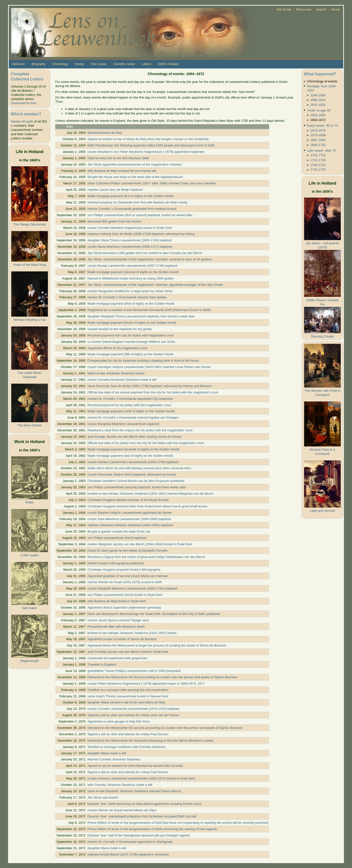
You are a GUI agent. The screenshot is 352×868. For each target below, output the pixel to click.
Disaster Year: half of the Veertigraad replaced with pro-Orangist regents (139, 835)
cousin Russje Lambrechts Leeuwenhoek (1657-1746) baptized (132, 266)
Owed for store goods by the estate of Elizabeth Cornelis (128, 551)
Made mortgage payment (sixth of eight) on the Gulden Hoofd (131, 411)
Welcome (19, 64)
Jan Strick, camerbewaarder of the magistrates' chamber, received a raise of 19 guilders (150, 259)
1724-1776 (318, 170)
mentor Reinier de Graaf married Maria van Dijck (122, 810)
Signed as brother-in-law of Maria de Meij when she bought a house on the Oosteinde (148, 139)
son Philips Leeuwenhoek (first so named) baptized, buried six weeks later (140, 215)
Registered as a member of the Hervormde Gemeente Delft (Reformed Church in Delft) (149, 310)
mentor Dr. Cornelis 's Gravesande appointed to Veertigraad (130, 842)
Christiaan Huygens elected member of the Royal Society (128, 500)
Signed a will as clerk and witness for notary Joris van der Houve (133, 715)
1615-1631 (318, 105)
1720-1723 (318, 165)
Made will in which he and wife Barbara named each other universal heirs (139, 468)
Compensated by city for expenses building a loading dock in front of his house (143, 361)
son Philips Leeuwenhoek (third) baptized (117, 538)
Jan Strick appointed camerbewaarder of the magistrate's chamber (135, 164)
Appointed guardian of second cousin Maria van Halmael (128, 576)
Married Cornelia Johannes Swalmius (114, 759)
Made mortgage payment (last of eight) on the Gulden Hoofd (130, 456)
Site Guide (284, 9)
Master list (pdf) (22, 121)
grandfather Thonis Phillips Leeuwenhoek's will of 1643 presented (134, 671)
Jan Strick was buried (103, 797)
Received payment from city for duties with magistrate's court (131, 335)
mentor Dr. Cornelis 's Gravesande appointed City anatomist (130, 399)
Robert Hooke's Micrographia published (115, 563)
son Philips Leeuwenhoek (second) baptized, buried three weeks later (137, 487)
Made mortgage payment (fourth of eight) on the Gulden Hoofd (132, 323)
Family (79, 64)
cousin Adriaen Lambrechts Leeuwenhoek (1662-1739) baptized (133, 462)
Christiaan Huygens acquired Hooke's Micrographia (124, 570)
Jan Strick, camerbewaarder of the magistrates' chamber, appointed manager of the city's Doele (155, 285)
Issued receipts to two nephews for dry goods (120, 329)
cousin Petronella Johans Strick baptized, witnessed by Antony (132, 474)
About (335, 9)
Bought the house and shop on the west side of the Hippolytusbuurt (135, 177)
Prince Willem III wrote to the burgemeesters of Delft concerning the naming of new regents (152, 829)
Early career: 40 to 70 (322, 126)
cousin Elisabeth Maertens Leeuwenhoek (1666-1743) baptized (132, 588)
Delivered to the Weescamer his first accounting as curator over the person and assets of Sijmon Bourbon (162, 677)
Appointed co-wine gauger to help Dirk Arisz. (119, 721)
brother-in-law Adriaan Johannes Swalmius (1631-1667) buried (132, 633)
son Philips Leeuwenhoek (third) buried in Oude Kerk (125, 595)
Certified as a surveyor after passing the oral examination (128, 690)
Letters (146, 64)
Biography (39, 64)
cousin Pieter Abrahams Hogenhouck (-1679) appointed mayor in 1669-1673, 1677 (146, 684)
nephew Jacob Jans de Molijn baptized (115, 190)
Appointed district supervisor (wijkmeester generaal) (124, 607)
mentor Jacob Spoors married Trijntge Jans (118, 620)
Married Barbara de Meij (105, 133)
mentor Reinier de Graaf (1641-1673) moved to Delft (125, 582)
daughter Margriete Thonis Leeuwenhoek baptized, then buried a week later (141, 316)
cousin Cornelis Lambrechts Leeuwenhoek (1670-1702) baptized (133, 709)
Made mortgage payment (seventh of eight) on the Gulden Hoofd (133, 449)
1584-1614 (318, 100)
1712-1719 (318, 160)
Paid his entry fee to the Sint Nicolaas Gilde (118, 158)
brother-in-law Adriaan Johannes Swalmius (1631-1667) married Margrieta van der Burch (151, 494)
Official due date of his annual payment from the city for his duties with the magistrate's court (153, 392)
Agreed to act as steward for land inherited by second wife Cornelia (135, 766)
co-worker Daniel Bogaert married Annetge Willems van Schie (131, 342)
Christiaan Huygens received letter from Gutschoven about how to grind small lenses (148, 506)
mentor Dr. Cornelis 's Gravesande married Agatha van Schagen (133, 417)
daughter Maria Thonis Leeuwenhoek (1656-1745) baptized (130, 240)
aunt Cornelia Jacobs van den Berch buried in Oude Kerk (128, 652)
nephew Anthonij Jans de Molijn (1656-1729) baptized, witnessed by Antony (141, 234)
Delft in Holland (168, 64)
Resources (304, 9)
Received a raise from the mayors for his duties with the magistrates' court (140, 430)
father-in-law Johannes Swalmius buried (116, 373)
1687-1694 (318, 140)
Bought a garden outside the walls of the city (119, 531)
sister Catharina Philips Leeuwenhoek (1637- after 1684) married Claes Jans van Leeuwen (152, 183)
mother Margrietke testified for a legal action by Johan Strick (130, 291)
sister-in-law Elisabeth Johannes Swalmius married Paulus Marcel (134, 791)
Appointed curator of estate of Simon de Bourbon (122, 639)
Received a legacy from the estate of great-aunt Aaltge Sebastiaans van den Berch (146, 557)
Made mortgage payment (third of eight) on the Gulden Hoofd (131, 304)
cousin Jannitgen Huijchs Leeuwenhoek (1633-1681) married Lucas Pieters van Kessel (149, 367)
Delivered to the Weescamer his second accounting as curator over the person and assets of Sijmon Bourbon (165, 728)
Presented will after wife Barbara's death (116, 627)
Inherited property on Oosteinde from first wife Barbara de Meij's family (137, 202)
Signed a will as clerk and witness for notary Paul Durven (128, 734)
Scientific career (124, 64)
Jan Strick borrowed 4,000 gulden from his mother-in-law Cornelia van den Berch (145, 253)
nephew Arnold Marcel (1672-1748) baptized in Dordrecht (128, 854)
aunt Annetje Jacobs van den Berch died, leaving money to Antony (135, 437)
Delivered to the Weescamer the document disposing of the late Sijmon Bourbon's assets (151, 740)
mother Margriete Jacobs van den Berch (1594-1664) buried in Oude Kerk (140, 544)
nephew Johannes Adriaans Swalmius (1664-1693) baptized (130, 525)
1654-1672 (318, 120)
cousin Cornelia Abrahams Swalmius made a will (122, 380)
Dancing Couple (322, 336)
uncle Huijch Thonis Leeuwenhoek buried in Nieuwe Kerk (128, 696)
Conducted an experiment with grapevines (117, 658)
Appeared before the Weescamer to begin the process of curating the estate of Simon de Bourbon (157, 645)
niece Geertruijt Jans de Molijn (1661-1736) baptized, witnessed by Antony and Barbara (149, 386)
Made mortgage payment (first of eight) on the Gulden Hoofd (130, 196)
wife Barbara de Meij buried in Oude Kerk (117, 601)
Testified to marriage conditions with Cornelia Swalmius (127, 747)
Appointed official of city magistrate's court (117, 348)
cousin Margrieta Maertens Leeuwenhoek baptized (123, 424)
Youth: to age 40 (319, 110)
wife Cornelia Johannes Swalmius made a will (120, 785)
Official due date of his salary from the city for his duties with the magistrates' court (146, 443)
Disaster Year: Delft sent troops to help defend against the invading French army (144, 804)
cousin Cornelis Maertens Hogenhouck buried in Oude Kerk (130, 228)
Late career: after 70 (321, 150)
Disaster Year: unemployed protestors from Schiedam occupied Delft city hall (142, 816)
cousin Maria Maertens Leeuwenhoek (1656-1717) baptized (130, 247)
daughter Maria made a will (107, 753)
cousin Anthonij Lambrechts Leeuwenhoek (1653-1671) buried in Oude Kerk (141, 778)
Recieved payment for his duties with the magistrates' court (129, 405)
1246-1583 (318, 95)
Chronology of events (322, 81)
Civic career (99, 64)
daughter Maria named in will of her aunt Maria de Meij (126, 702)
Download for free (24, 103)
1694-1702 (318, 145)
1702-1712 (318, 155)
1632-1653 (318, 115)
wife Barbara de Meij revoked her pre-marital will (122, 171)
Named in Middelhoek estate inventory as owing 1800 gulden (131, 278)
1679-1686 (318, 135)
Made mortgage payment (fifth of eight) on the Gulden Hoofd (130, 354)
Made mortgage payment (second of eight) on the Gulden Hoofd (133, 272)
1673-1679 (318, 130)
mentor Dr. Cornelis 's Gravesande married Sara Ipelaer (127, 297)
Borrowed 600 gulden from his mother (114, 221)
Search (321, 9)
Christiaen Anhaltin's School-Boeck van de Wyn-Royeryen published (136, 481)
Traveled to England (102, 664)
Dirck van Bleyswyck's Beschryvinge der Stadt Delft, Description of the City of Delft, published (154, 614)
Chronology (60, 64)
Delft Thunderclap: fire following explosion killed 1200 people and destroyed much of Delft (151, 145)
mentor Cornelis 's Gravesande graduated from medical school (132, 209)
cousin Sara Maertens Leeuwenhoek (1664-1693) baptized (129, 519)
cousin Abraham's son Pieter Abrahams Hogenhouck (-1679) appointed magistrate (146, 152)
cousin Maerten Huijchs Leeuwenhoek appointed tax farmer (130, 513)
